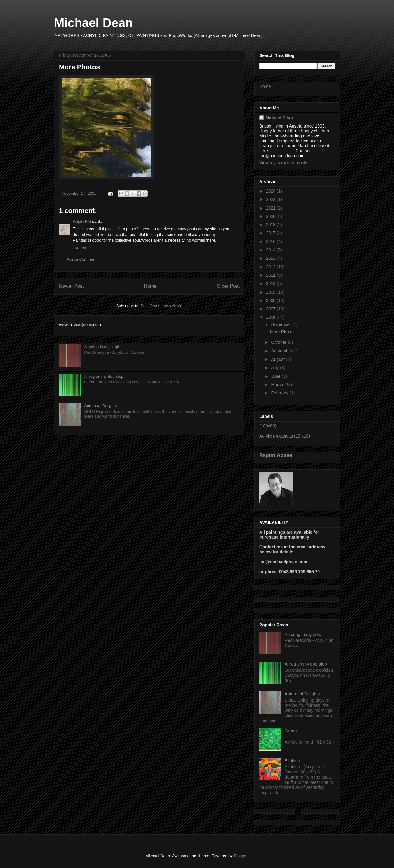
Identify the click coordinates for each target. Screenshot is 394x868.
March (278, 385)
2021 (271, 208)
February (280, 393)
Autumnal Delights (101, 406)
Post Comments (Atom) (161, 306)
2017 (271, 233)
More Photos (282, 332)
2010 (271, 283)
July (275, 368)
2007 (271, 309)
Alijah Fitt (82, 221)
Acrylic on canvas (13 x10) (285, 436)
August (278, 359)
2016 (271, 242)
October (279, 342)
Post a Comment (82, 259)
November (281, 324)
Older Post (228, 286)
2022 (271, 199)
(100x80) (268, 426)
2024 (271, 191)
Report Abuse (276, 455)
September (282, 351)
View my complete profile (283, 163)
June (276, 376)
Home (150, 286)
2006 (271, 317)
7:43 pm (80, 248)
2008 (271, 300)
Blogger (240, 856)
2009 (271, 292)
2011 (271, 275)
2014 (271, 250)
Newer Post (71, 286)
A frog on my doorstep (104, 376)
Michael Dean (93, 23)
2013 (271, 258)
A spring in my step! (102, 347)
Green (291, 731)
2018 (271, 225)
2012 (271, 267)
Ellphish (292, 761)
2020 (271, 216)
